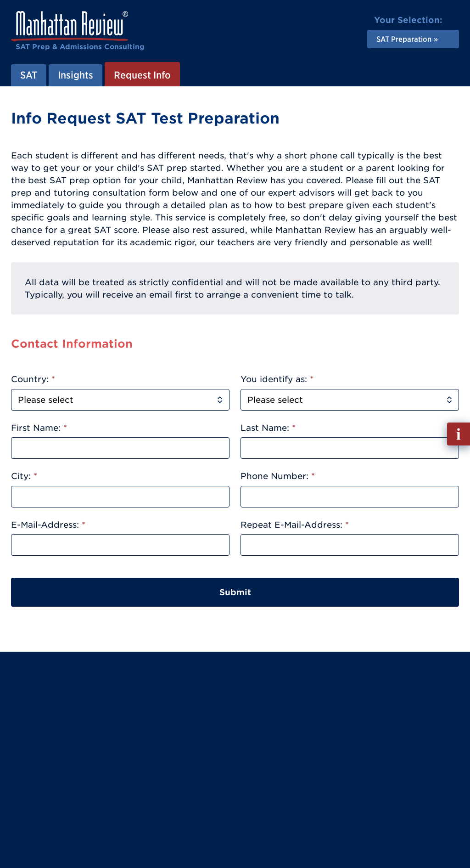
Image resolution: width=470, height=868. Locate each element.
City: (24, 476)
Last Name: (268, 428)
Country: (33, 379)
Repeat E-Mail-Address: (295, 525)
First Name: (39, 428)
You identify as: (277, 379)
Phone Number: (278, 476)
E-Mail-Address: (48, 525)
